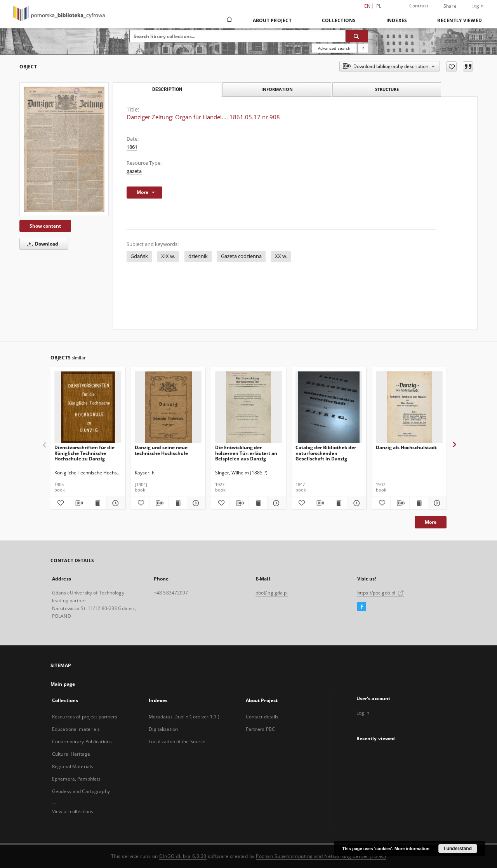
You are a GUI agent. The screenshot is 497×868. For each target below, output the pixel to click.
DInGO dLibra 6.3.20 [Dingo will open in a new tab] (183, 856)
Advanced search (334, 48)
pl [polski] (379, 6)
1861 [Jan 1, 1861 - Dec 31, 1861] (132, 147)
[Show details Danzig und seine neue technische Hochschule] (195, 503)
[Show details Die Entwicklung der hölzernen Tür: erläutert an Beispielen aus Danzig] (275, 503)
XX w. (281, 256)
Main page (63, 684)
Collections (339, 20)
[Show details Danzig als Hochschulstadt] (436, 503)
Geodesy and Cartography (81, 791)
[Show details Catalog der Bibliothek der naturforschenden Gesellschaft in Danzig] (356, 503)
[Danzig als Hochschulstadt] (409, 407)
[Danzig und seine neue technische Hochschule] (168, 407)
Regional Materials (73, 766)
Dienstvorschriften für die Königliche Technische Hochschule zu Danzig (84, 453)
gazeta (134, 171)
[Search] (357, 36)
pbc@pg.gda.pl (272, 593)
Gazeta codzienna (241, 256)
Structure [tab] (387, 89)
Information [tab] (277, 89)
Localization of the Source (177, 742)
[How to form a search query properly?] (363, 48)
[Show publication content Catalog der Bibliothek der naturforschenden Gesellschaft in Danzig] (338, 503)
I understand (458, 849)
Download (41, 244)
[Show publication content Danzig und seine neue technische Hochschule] (178, 503)
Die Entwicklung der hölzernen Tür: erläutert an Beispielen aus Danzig (246, 453)
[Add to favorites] (451, 66)
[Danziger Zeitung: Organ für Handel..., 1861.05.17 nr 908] (64, 149)
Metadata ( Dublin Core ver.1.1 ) (184, 717)
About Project (272, 20)
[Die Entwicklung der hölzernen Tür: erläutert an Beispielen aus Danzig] (248, 407)
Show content (45, 226)
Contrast (419, 6)
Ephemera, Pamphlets (76, 779)
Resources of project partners (85, 717)
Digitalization (163, 729)
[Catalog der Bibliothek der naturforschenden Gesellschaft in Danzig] (329, 407)
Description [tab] (167, 89)
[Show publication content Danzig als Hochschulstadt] (419, 503)
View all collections (73, 811)
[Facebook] (362, 607)
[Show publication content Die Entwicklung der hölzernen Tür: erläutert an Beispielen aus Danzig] (258, 503)
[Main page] (229, 20)
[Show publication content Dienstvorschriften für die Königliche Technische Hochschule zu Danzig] (97, 503)
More (431, 522)
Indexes (397, 20)
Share (450, 6)
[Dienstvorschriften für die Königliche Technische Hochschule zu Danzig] (88, 407)
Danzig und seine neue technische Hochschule (161, 450)
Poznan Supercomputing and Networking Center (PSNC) (321, 856)
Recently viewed (460, 20)
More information (412, 849)
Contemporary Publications (82, 742)
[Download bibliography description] (78, 503)
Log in (363, 713)
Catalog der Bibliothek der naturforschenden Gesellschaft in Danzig (326, 453)
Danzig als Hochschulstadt (406, 447)
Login (477, 6)
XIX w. (168, 256)
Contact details (262, 717)
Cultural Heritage (71, 754)
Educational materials (76, 729)
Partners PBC (260, 729)
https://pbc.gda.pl (381, 593)
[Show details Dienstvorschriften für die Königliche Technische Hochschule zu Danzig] (115, 503)
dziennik (198, 256)
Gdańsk (139, 256)
